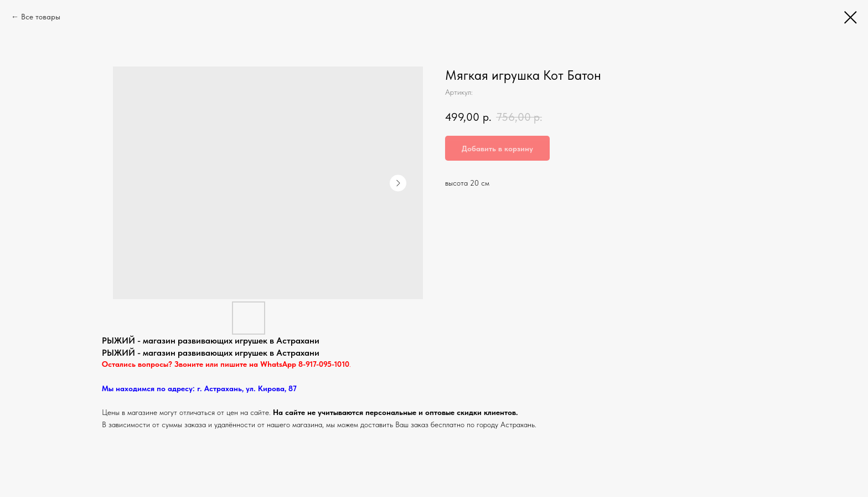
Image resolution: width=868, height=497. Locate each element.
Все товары (41, 17)
